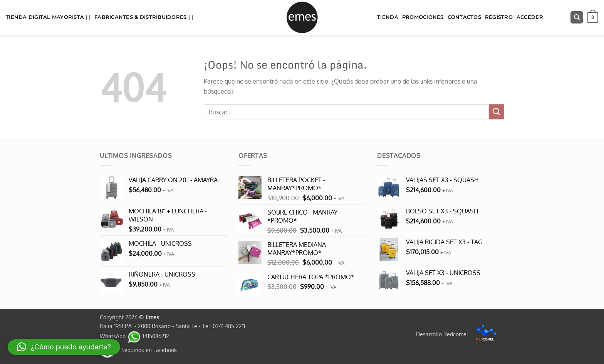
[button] (593, 17)
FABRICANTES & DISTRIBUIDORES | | (144, 17)
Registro (499, 17)
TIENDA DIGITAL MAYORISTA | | (48, 17)
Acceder (530, 17)
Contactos (464, 17)
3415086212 (148, 336)
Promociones (423, 17)
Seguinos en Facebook (138, 350)
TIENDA (388, 17)
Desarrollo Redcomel (458, 334)
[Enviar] (497, 112)
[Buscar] (577, 18)
